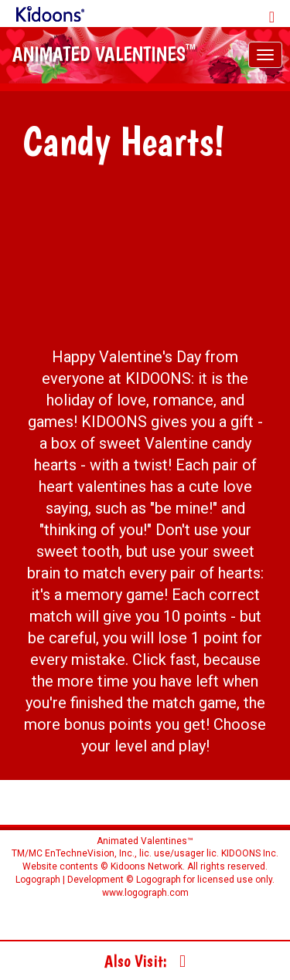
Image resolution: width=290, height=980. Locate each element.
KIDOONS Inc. (250, 853)
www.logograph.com (145, 893)
